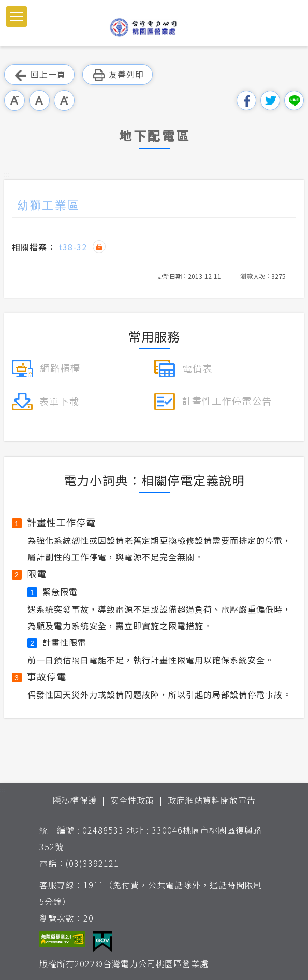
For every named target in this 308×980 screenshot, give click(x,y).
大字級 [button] (64, 100)
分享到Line (294, 100)
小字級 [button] (14, 100)
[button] (17, 17)
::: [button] (7, 174)
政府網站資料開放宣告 (212, 800)
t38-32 (74, 247)
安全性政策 (132, 800)
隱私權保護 (75, 800)
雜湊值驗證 (99, 247)
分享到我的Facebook (246, 100)
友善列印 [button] (118, 75)
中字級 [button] (39, 100)
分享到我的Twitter (270, 100)
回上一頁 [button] (39, 75)
